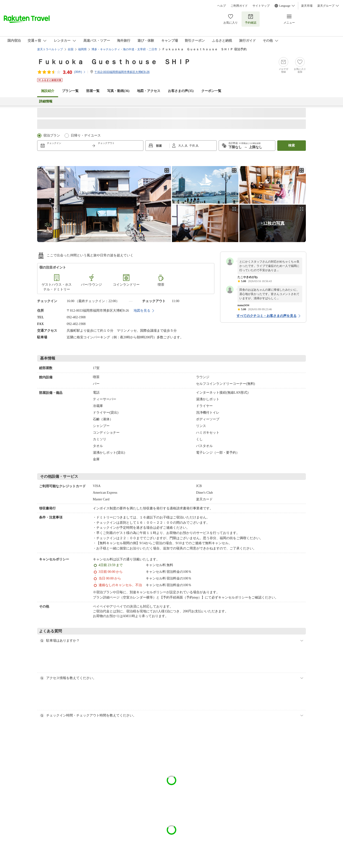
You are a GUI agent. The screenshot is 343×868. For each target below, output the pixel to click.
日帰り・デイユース (86, 135)
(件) (80, 72)
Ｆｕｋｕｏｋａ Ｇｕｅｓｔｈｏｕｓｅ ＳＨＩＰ (114, 62)
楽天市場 (307, 6)
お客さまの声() (181, 91)
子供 (192, 146)
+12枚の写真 (272, 223)
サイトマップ (261, 6)
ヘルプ (222, 6)
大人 (181, 146)
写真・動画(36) (118, 91)
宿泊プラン (52, 135)
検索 (292, 145)
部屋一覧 (93, 91)
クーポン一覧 (211, 91)
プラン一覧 (70, 91)
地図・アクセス (149, 91)
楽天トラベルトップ (50, 49)
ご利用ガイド (239, 6)
